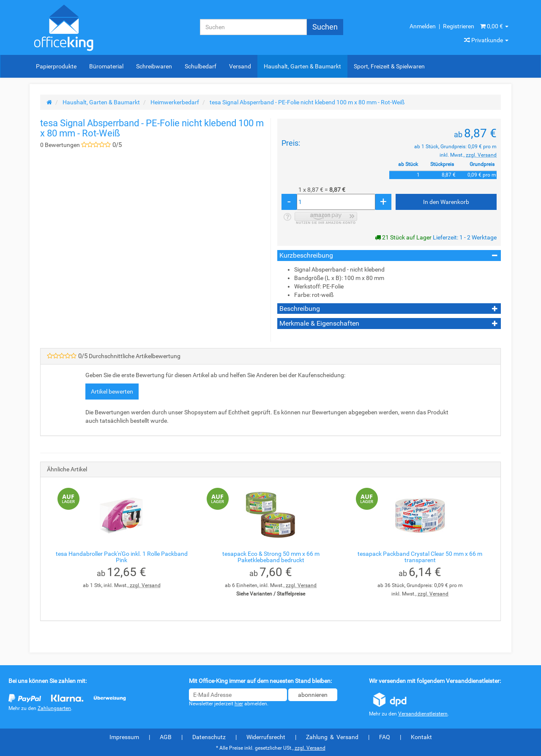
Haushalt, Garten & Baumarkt (302, 66)
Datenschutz (209, 737)
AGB (166, 737)
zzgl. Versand (481, 155)
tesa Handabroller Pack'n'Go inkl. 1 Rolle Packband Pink (122, 557)
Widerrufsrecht (266, 737)
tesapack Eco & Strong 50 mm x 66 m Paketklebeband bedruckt (271, 557)
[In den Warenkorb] (446, 202)
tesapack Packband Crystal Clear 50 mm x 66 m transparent (420, 557)
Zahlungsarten (54, 708)
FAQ (385, 737)
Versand (240, 66)
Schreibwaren (154, 66)
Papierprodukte (56, 66)
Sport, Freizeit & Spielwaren (389, 66)
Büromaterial (106, 66)
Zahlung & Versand (332, 737)
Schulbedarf (201, 66)
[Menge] (336, 202)
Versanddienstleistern (423, 714)
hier (239, 704)
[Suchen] (253, 27)
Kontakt (421, 737)
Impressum (124, 737)
